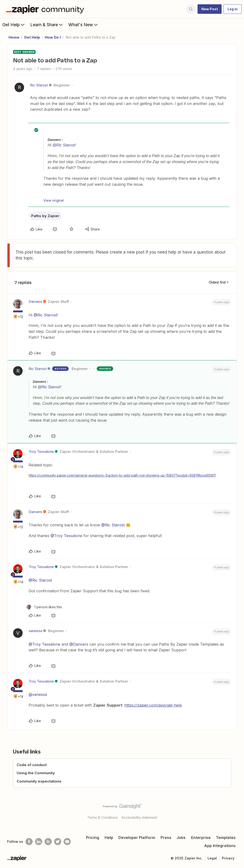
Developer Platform (137, 838)
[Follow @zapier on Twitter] (58, 842)
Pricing (93, 838)
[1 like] (44, 607)
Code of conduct (32, 765)
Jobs (181, 838)
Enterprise (201, 838)
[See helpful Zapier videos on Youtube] (67, 842)
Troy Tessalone (41, 451)
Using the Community (36, 773)
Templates (226, 838)
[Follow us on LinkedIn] (39, 842)
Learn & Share (47, 25)
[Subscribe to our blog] (48, 842)
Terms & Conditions (102, 817)
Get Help (14, 25)
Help (109, 838)
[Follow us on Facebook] (29, 842)
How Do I (53, 37)
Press (166, 838)
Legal (212, 858)
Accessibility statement (139, 817)
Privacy (228, 858)
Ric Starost (39, 85)
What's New (84, 25)
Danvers (35, 302)
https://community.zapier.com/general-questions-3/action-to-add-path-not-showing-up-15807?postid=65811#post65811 (122, 475)
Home (14, 37)
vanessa (35, 631)
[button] (210, 9)
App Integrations (220, 846)
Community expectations (39, 781)
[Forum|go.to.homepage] (46, 9)
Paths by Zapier (45, 216)
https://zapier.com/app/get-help (153, 705)
